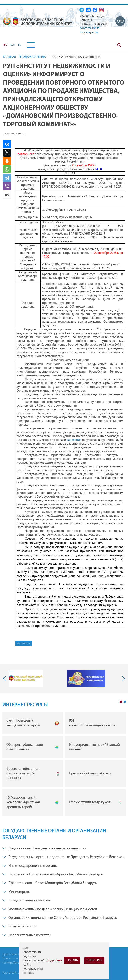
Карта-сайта (11, 973)
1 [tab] (121, 702)
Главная (9, 57)
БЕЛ (13, 45)
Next (123, 679)
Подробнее (54, 961)
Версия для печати (7, 195)
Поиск (119, 45)
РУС (5, 45)
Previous (5, 679)
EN (20, 45)
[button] (28, 45)
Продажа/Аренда (32, 57)
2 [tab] (125, 702)
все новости (23, 643)
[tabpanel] (64, 765)
